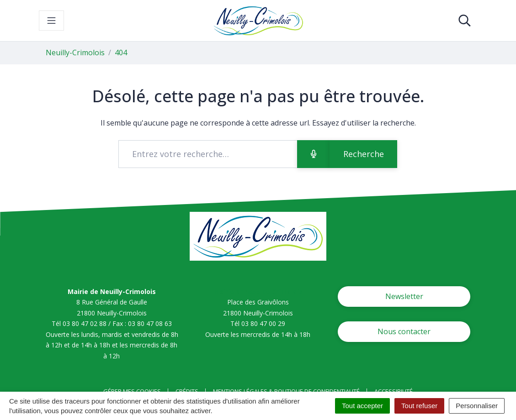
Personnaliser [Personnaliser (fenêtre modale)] (477, 406)
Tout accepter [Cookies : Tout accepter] (362, 406)
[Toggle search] (465, 21)
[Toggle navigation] (51, 21)
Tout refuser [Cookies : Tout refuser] (419, 406)
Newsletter (404, 296)
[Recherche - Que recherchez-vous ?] (208, 154)
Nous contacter (404, 331)
